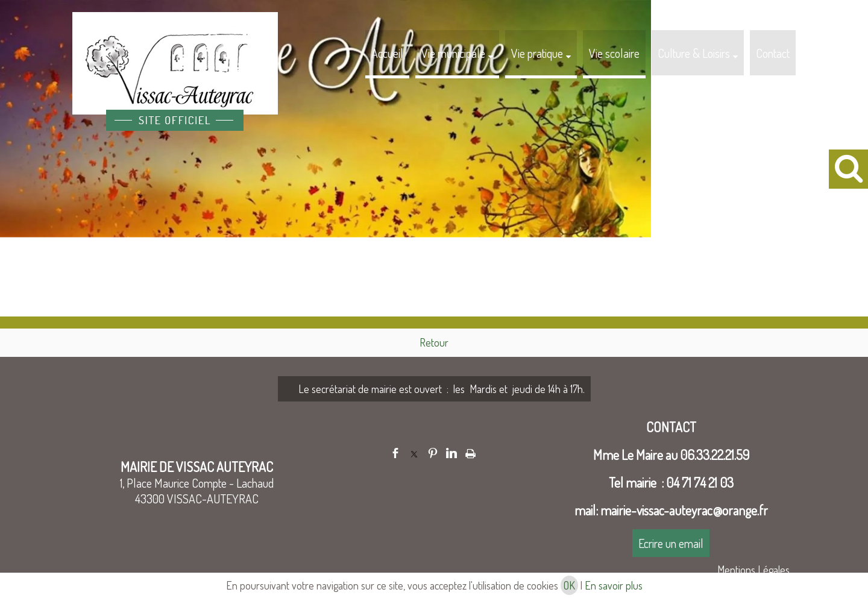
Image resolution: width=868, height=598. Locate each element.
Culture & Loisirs (694, 53)
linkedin (451, 453)
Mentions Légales (753, 570)
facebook (395, 453)
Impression (470, 452)
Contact (773, 53)
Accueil (387, 53)
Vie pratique (537, 53)
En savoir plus (614, 585)
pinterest (433, 453)
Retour (434, 342)
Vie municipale (453, 53)
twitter (414, 453)
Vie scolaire (614, 53)
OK (569, 585)
